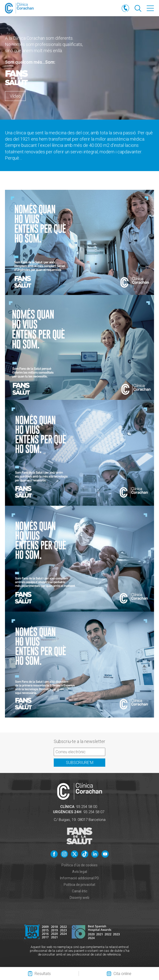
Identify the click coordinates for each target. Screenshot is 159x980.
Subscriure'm (80, 763)
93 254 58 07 (94, 812)
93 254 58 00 (87, 807)
